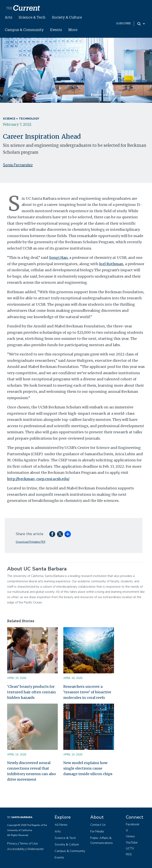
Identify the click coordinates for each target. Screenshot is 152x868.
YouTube (132, 843)
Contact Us (98, 825)
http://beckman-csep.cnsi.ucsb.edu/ (38, 479)
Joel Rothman (111, 264)
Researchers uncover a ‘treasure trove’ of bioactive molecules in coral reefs (87, 692)
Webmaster (35, 849)
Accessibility (16, 849)
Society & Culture (67, 17)
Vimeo (130, 836)
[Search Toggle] (141, 24)
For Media (97, 831)
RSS (129, 854)
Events (56, 30)
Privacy (12, 843)
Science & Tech (32, 17)
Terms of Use (29, 843)
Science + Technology (21, 119)
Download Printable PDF (31, 542)
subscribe (124, 23)
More (73, 30)
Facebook (133, 824)
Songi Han (58, 258)
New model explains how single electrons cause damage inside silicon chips (88, 768)
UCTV (130, 848)
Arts (9, 17)
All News (61, 825)
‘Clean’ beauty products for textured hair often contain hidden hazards (31, 692)
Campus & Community (24, 30)
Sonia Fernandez (18, 165)
